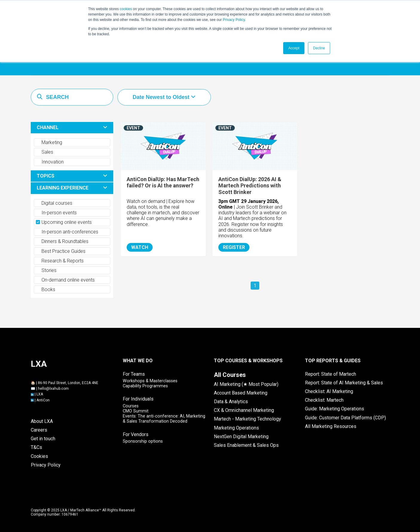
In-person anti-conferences (67, 232)
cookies (126, 9)
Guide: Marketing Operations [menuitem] (335, 409)
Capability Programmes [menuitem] (145, 386)
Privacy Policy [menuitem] (46, 465)
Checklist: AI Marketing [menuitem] (329, 391)
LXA (40, 394)
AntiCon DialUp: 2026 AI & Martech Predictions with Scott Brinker (250, 186)
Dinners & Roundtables (62, 241)
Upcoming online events (64, 222)
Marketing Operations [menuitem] (236, 428)
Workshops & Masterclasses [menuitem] (150, 381)
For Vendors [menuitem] (136, 434)
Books (46, 289)
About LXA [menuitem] (42, 421)
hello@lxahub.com (53, 389)
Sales (45, 152)
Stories (46, 270)
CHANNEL (48, 127)
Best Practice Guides (61, 251)
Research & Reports (60, 261)
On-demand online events (65, 280)
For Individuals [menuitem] (138, 399)
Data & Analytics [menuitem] (231, 402)
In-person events (56, 213)
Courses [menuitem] (131, 406)
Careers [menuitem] (39, 430)
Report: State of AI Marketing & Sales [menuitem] (344, 383)
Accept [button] (294, 48)
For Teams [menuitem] (134, 374)
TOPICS (46, 176)
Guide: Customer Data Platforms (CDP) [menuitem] (345, 418)
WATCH (140, 247)
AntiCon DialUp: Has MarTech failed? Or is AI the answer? (163, 182)
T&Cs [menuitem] (36, 447)
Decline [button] (319, 48)
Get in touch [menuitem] (43, 439)
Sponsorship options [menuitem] (143, 441)
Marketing (49, 142)
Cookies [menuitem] (39, 456)
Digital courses (54, 203)
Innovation (50, 162)
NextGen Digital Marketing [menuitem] (241, 437)
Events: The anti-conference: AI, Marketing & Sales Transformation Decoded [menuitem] (164, 419)
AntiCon (43, 400)
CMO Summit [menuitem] (136, 411)
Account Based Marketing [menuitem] (241, 393)
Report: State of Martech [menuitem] (331, 374)
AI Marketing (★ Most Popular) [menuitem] (246, 384)
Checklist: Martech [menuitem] (324, 400)
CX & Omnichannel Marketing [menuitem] (244, 410)
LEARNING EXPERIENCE (63, 188)
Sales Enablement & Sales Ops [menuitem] (246, 445)
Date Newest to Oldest (162, 97)
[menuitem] (230, 375)
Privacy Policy (234, 20)
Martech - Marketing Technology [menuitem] (247, 419)
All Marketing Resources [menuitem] (331, 426)
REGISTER (234, 247)
